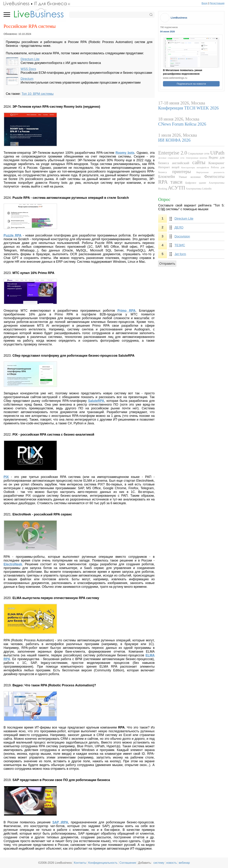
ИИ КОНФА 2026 (174, 140)
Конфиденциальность (103, 863)
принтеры (182, 172)
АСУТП (176, 188)
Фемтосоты (214, 176)
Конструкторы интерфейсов (195, 168)
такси (176, 182)
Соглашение (128, 863)
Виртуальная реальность (210, 172)
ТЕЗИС (180, 245)
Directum (27, 79)
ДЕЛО (179, 228)
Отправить (167, 264)
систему (159, 863)
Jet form (180, 254)
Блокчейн (167, 176)
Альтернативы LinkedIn (199, 189)
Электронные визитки (197, 158)
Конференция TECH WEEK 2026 (188, 108)
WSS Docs (28, 69)
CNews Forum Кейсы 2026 (182, 124)
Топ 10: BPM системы (38, 94)
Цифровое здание (196, 183)
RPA (163, 182)
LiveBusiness (179, 18)
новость (171, 863)
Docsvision (182, 236)
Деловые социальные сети (171, 158)
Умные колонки (190, 177)
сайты (199, 162)
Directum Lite (30, 59)
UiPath (217, 153)
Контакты (80, 863)
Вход (205, 3)
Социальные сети (199, 154)
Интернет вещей (169, 167)
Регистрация (217, 3)
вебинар (184, 863)
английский (181, 163)
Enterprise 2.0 (173, 153)
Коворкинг (216, 163)
